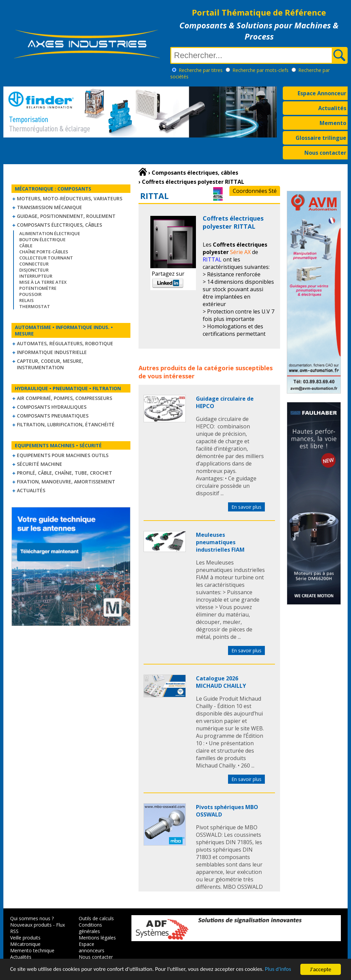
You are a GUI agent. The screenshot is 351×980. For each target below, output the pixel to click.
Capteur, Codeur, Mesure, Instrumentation (50, 364)
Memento (333, 123)
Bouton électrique (42, 240)
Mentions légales (97, 938)
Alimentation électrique (50, 233)
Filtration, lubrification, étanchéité (66, 424)
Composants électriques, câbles (59, 225)
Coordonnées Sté (255, 191)
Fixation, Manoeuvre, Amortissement (66, 482)
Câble (26, 246)
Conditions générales (90, 928)
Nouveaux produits (31, 925)
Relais (27, 300)
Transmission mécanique (49, 207)
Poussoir (30, 294)
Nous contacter (325, 153)
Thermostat (35, 306)
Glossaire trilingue (321, 138)
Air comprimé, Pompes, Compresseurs (65, 398)
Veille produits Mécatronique (25, 941)
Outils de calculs (96, 918)
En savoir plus (246, 507)
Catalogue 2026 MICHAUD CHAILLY (221, 682)
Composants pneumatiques (53, 416)
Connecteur (34, 264)
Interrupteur (36, 276)
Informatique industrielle (52, 352)
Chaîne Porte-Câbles (44, 252)
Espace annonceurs (92, 947)
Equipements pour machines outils (63, 455)
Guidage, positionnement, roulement (66, 216)
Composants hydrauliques (52, 407)
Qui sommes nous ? (32, 918)
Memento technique (32, 950)
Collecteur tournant (46, 258)
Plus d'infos (279, 972)
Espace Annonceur (322, 93)
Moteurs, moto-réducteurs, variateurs (70, 198)
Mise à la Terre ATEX (43, 282)
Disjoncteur (34, 270)
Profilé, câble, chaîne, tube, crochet (65, 473)
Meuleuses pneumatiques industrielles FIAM (220, 542)
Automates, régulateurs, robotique (65, 343)
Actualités (332, 108)
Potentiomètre (38, 288)
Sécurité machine (40, 464)
